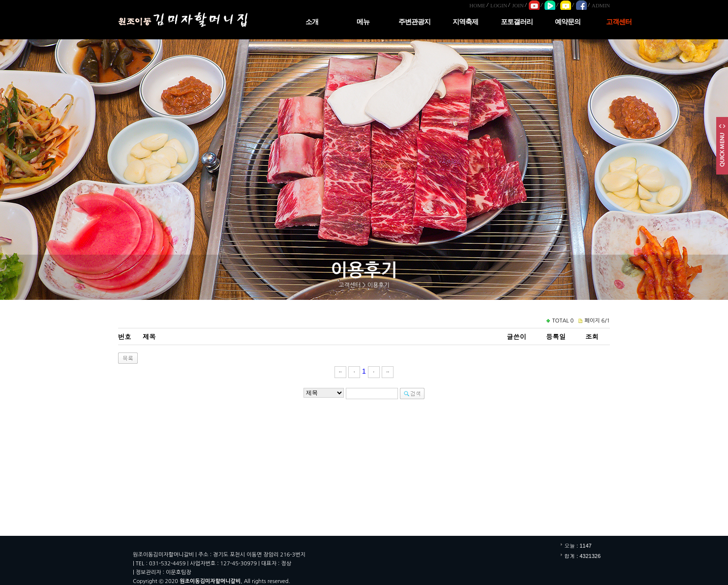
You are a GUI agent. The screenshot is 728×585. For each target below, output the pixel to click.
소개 (312, 22)
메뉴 (363, 22)
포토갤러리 (517, 22)
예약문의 (568, 22)
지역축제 (465, 22)
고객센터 (619, 22)
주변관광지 (414, 22)
